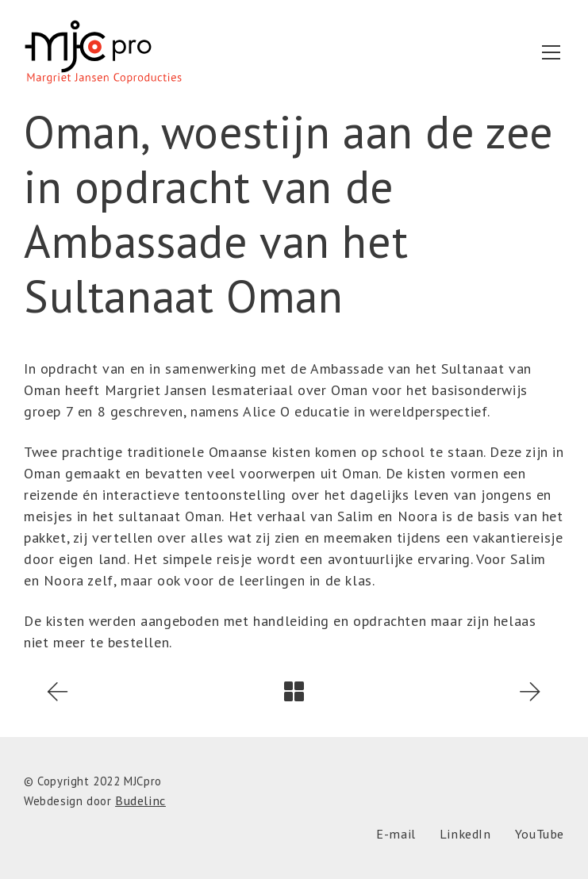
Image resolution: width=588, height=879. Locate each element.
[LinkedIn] (465, 834)
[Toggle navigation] (551, 52)
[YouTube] (540, 834)
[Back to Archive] (294, 691)
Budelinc (140, 800)
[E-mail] (396, 834)
